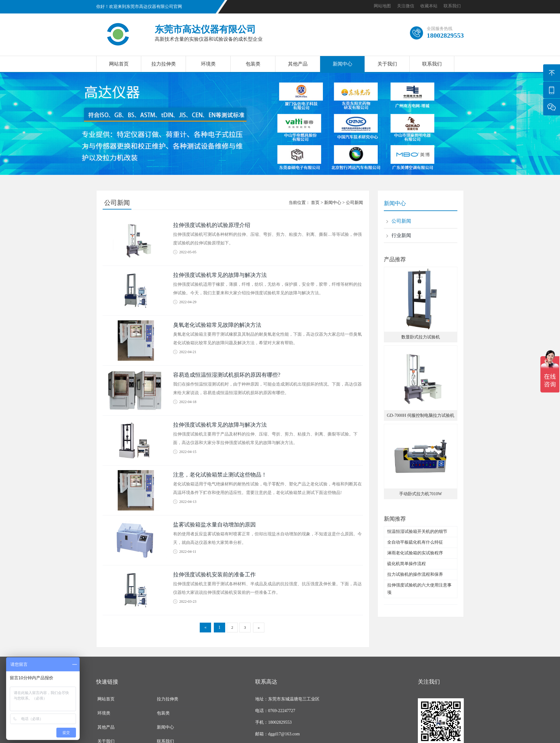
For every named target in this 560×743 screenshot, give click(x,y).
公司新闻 (354, 203)
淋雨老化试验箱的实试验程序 (415, 553)
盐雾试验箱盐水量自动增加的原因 (214, 525)
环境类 (208, 64)
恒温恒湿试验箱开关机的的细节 (417, 532)
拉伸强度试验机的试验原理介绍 (212, 225)
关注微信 (406, 6)
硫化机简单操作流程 (407, 564)
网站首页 (119, 64)
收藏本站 (429, 6)
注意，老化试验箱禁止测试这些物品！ (220, 475)
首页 (315, 203)
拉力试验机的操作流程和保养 (415, 574)
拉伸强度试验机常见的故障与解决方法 (220, 275)
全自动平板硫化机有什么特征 (415, 542)
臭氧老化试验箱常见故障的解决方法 (217, 325)
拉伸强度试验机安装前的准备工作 (214, 575)
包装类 (253, 64)
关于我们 (387, 64)
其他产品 (298, 64)
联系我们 (452, 6)
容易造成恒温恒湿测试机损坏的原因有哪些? (227, 375)
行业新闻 (401, 235)
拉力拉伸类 (164, 64)
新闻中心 (342, 64)
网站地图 (382, 6)
